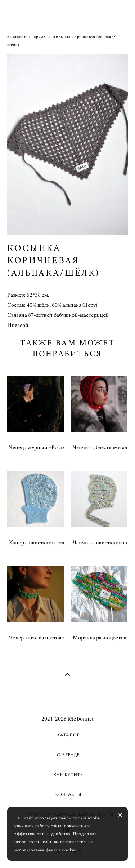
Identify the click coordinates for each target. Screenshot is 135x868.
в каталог (17, 37)
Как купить (68, 775)
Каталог (68, 735)
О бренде (68, 755)
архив (39, 37)
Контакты (68, 794)
